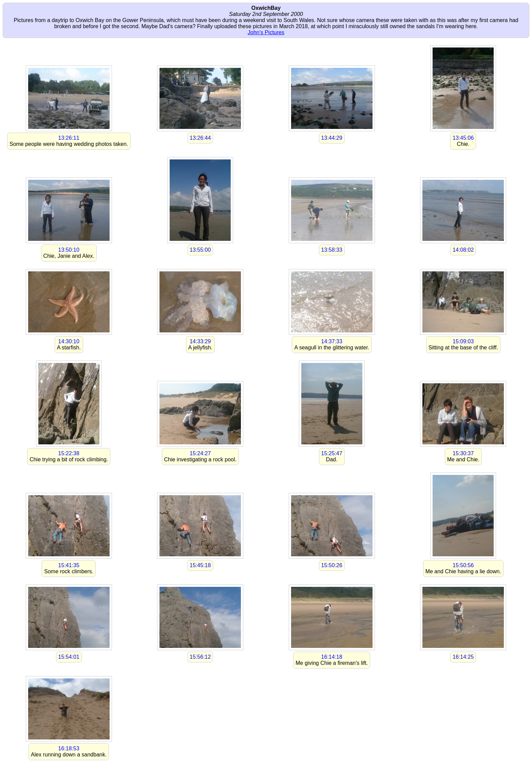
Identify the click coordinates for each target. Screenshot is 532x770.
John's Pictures (266, 32)
